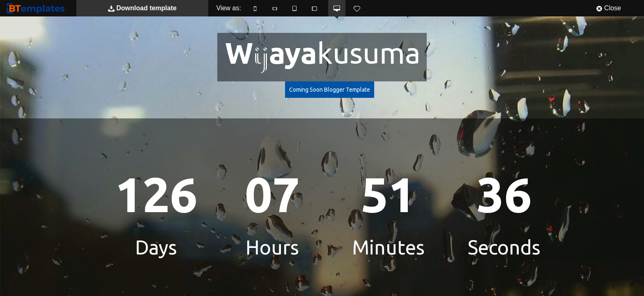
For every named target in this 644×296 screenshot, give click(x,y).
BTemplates (37, 8)
